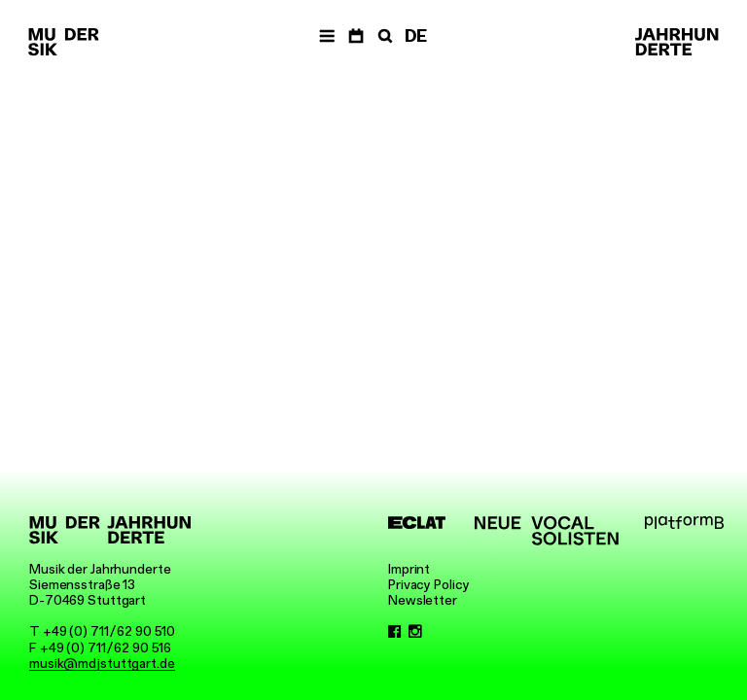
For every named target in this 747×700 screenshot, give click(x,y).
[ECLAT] (417, 523)
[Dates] (356, 36)
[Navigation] (327, 36)
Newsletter (423, 600)
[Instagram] (415, 631)
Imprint (409, 569)
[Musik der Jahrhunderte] (63, 43)
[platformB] (684, 523)
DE (416, 36)
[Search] (383, 36)
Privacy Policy (429, 584)
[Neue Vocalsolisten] (547, 531)
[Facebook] (395, 631)
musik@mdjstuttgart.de (102, 663)
